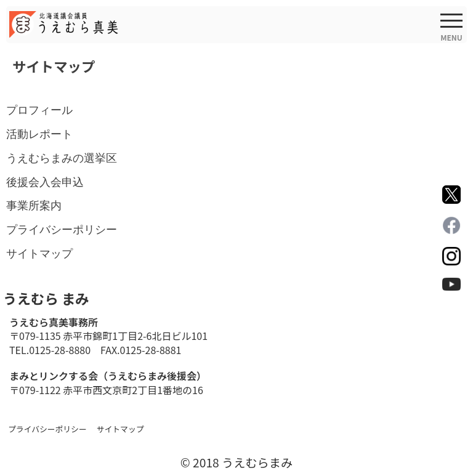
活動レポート (39, 134)
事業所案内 (34, 205)
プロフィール (39, 110)
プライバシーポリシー (62, 229)
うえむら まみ (46, 298)
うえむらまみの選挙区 (62, 158)
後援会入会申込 (45, 182)
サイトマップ (39, 253)
